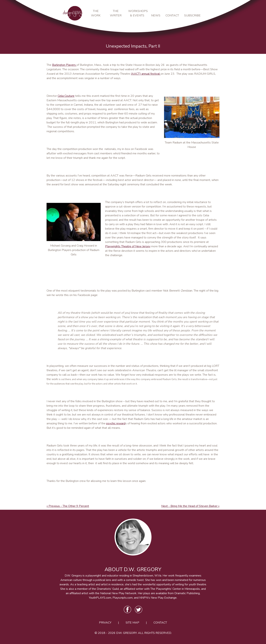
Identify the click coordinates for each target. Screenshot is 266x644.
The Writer (116, 13)
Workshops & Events (137, 13)
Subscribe (192, 15)
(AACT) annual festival (146, 74)
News (156, 15)
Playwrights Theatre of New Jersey (128, 246)
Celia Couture (66, 96)
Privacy (105, 623)
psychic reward (116, 423)
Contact (172, 15)
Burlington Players (64, 65)
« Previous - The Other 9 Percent (68, 506)
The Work (96, 13)
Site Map (132, 623)
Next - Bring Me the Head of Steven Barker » (190, 506)
